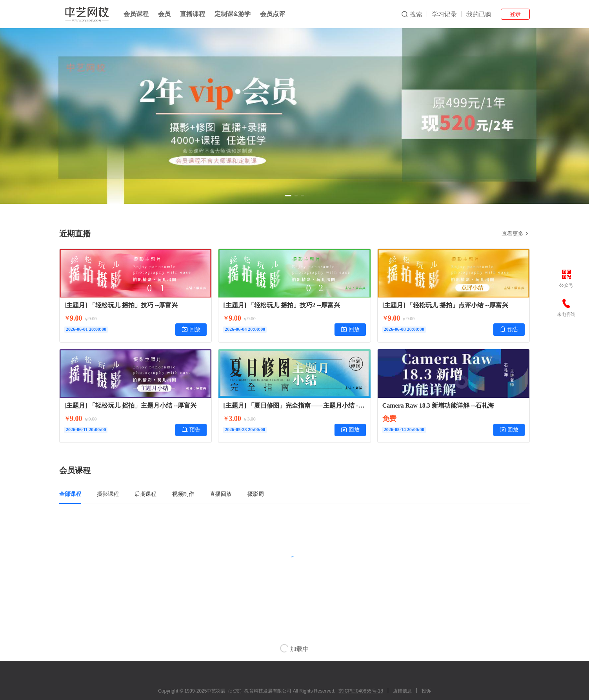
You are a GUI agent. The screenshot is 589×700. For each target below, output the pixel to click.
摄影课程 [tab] (108, 494)
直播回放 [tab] (221, 494)
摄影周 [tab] (256, 494)
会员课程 (136, 14)
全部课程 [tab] (70, 494)
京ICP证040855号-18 (361, 691)
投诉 (426, 691)
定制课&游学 (233, 14)
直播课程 (193, 14)
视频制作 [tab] (183, 494)
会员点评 (273, 14)
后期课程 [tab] (145, 494)
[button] (288, 196)
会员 (164, 14)
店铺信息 (402, 691)
